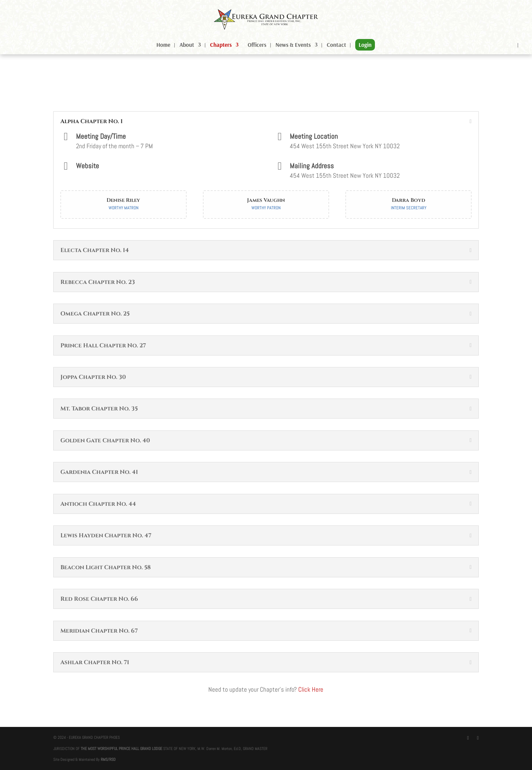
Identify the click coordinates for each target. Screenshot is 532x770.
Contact (336, 45)
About (187, 45)
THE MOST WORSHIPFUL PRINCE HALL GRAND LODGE (121, 749)
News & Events (293, 45)
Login (365, 45)
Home (163, 45)
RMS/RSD (108, 759)
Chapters (221, 45)
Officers (257, 45)
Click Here (311, 689)
